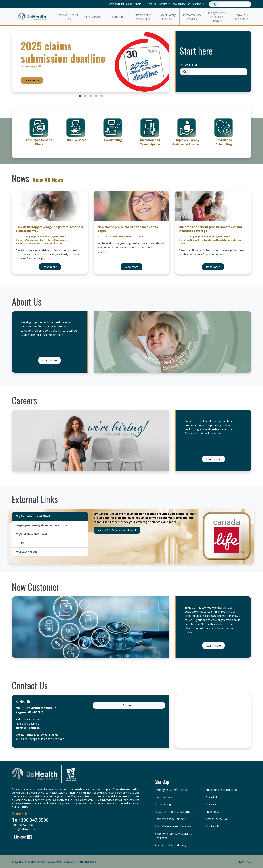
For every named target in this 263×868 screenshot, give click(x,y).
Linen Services (93, 17)
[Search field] (235, 4)
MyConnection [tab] (26, 552)
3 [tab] (91, 96)
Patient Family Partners (167, 17)
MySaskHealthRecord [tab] (31, 534)
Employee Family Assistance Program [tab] (43, 525)
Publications (57, 243)
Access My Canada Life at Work (117, 530)
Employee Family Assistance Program (217, 17)
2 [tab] (85, 96)
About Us (140, 4)
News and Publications (120, 4)
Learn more (32, 80)
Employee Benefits (42, 236)
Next (166, 62)
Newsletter (164, 4)
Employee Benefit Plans (68, 17)
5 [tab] (102, 96)
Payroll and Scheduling (241, 17)
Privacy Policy (244, 862)
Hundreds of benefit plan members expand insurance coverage (210, 229)
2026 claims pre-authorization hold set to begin (128, 229)
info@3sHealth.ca (28, 728)
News (45, 243)
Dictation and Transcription (142, 17)
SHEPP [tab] (20, 543)
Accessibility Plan (181, 4)
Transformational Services (192, 17)
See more (129, 705)
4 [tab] (96, 96)
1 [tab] (80, 96)
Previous (16, 62)
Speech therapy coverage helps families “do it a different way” (49, 229)
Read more (50, 267)
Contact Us (199, 4)
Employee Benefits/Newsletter (223, 240)
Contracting (117, 17)
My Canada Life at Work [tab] (33, 516)
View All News (48, 180)
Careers (151, 4)
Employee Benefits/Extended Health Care (41, 238)
